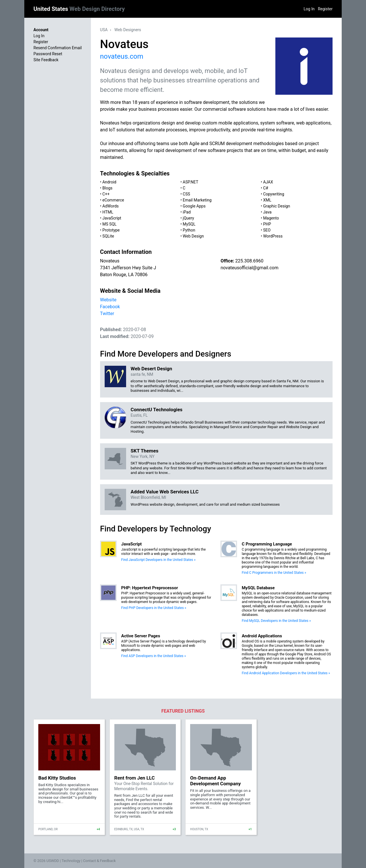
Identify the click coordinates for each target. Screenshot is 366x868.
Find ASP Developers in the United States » (154, 656)
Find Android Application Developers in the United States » (286, 673)
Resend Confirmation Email (58, 48)
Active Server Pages (141, 636)
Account (41, 30)
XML (267, 200)
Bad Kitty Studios (57, 778)
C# (266, 188)
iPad (187, 212)
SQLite (108, 236)
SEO (267, 230)
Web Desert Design (151, 369)
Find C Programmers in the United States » (274, 573)
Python (189, 230)
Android (109, 182)
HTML (108, 212)
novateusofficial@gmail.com (249, 268)
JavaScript (112, 218)
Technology (71, 861)
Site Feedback (46, 60)
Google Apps (194, 206)
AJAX (268, 182)
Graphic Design (277, 206)
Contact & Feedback (100, 861)
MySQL (189, 224)
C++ (106, 194)
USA (104, 30)
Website (108, 300)
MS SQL (110, 224)
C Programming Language (267, 544)
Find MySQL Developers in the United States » (276, 621)
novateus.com (122, 56)
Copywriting (274, 194)
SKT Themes (145, 451)
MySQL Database (258, 588)
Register (325, 9)
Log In (309, 9)
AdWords (111, 206)
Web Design (193, 236)
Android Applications (262, 636)
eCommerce (113, 200)
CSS (186, 194)
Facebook (110, 307)
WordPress (273, 236)
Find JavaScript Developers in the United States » (158, 560)
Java (267, 212)
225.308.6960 (249, 261)
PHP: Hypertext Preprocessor (150, 588)
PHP (267, 224)
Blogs (107, 188)
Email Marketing (197, 200)
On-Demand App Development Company (215, 781)
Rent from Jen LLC (135, 778)
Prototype (111, 230)
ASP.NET (190, 182)
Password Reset (48, 54)
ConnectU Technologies (157, 410)
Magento (271, 218)
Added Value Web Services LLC (165, 492)
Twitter (107, 314)
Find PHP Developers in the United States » (154, 608)
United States (79, 9)
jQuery (188, 218)
